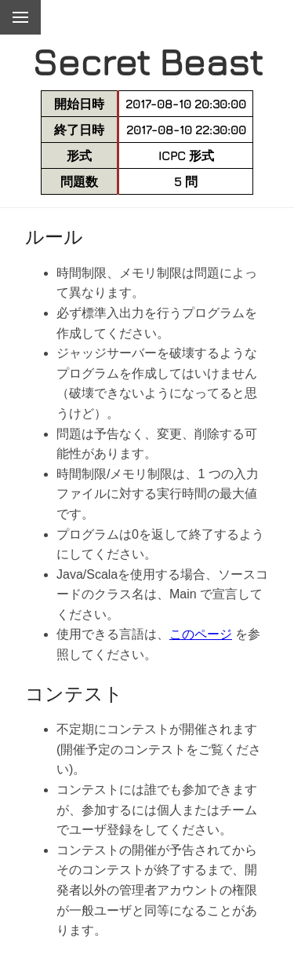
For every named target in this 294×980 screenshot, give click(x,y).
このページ (201, 634)
